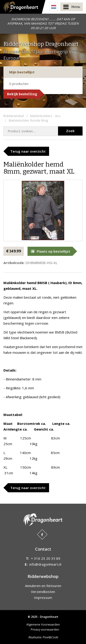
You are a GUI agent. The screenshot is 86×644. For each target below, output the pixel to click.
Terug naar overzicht (28, 151)
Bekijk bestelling (22, 94)
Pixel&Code (50, 637)
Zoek (70, 131)
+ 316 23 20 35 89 (46, 558)
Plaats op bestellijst (51, 251)
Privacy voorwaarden (45, 629)
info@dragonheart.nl (45, 564)
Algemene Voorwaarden (43, 624)
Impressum (43, 598)
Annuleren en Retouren (43, 586)
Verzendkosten (43, 592)
